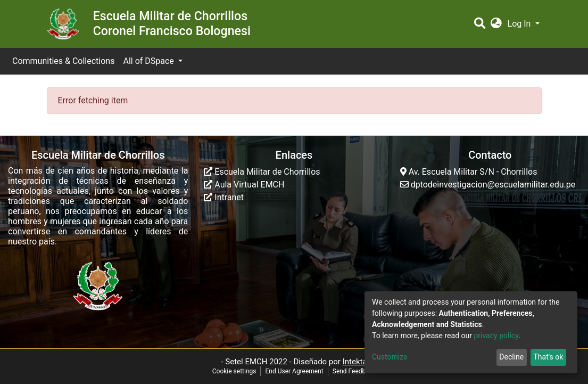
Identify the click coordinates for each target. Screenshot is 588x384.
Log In (520, 24)
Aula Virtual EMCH (244, 185)
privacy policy (496, 336)
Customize (390, 357)
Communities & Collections (63, 61)
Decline (511, 357)
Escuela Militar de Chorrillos (262, 172)
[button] (496, 24)
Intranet (224, 197)
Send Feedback (354, 371)
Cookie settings (234, 371)
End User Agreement (294, 371)
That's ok (548, 357)
